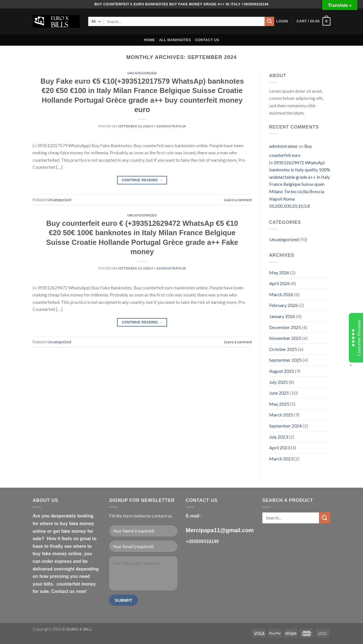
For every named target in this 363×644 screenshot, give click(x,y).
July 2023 (278, 437)
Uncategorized (142, 73)
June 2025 (279, 393)
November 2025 (285, 338)
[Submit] (269, 22)
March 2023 (281, 459)
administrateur (171, 126)
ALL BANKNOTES (175, 40)
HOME (149, 40)
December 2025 (285, 327)
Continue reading (142, 180)
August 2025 (282, 371)
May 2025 (279, 404)
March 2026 (281, 294)
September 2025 (285, 360)
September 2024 (285, 426)
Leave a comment (238, 200)
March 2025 (281, 415)
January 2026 (282, 316)
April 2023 (279, 448)
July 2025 (278, 382)
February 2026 (283, 305)
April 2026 (279, 283)
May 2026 (279, 272)
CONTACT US (207, 40)
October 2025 (283, 349)
